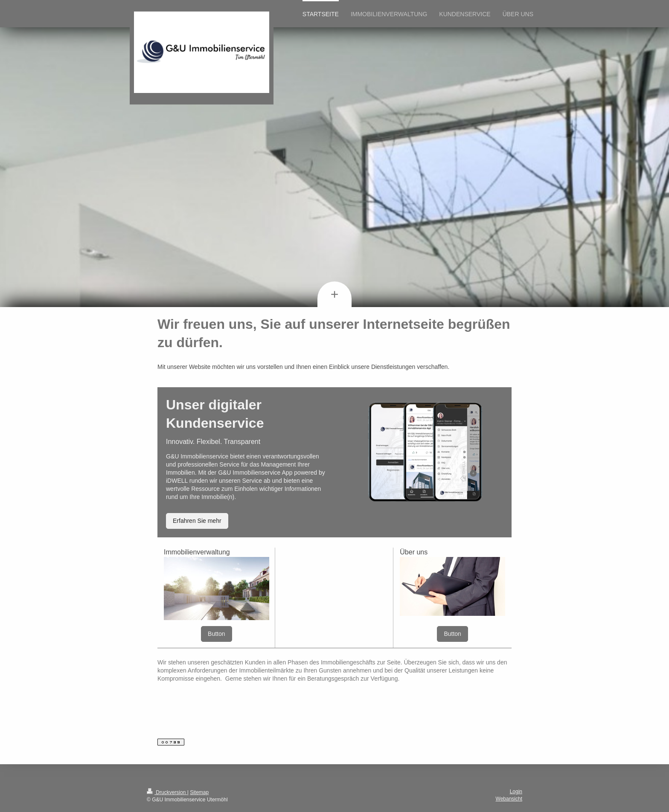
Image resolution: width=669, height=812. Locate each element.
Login (516, 792)
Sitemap (199, 792)
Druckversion (167, 792)
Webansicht (509, 799)
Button (216, 634)
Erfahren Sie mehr (197, 521)
